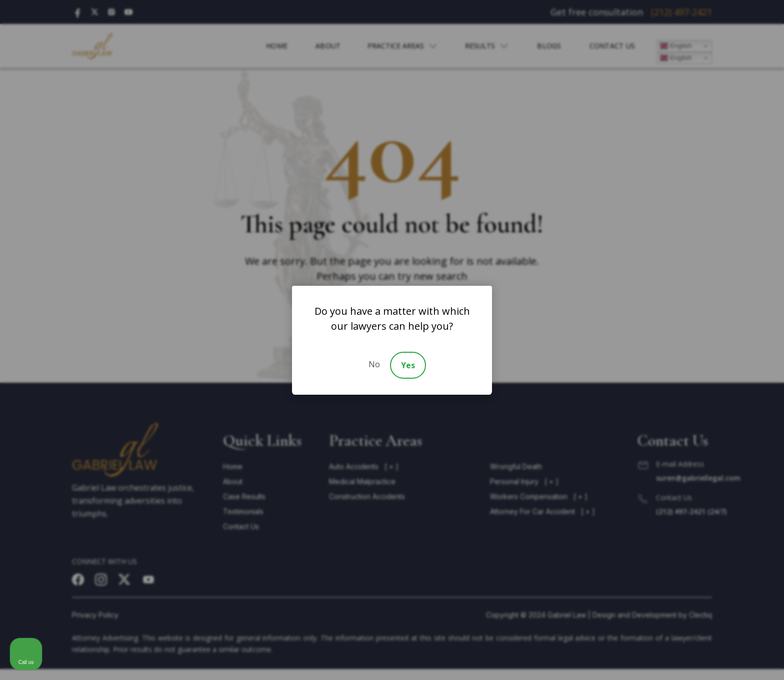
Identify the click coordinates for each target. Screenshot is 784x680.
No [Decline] (374, 364)
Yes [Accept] (408, 365)
